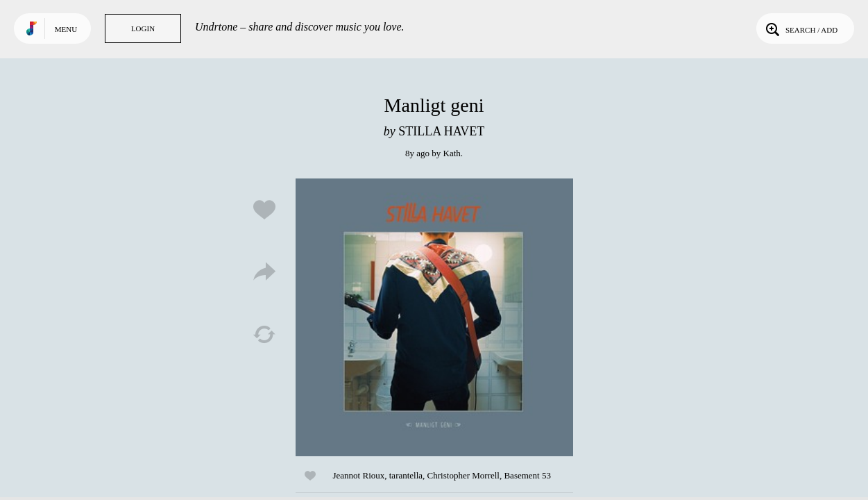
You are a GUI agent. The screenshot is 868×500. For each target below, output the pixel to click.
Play (434, 317)
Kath (452, 153)
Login (143, 28)
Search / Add (800, 28)
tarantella (406, 475)
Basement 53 (527, 475)
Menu (66, 29)
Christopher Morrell (463, 475)
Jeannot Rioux (359, 475)
